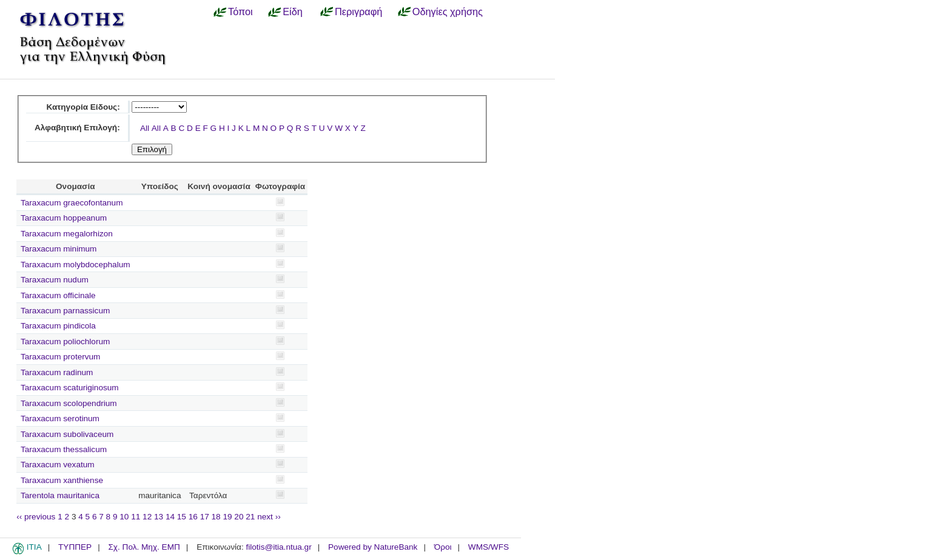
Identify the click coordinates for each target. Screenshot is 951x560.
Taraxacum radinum (57, 372)
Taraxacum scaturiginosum (70, 388)
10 (124, 517)
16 (193, 517)
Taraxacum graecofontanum (72, 203)
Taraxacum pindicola (58, 326)
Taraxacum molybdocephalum (76, 265)
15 (182, 517)
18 (216, 517)
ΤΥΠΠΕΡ (75, 547)
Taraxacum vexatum (58, 465)
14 (170, 517)
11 (136, 517)
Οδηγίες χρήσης (448, 12)
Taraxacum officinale (58, 295)
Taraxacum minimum (59, 249)
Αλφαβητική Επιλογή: (77, 128)
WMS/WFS (489, 547)
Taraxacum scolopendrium (69, 403)
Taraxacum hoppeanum (64, 218)
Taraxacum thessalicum (64, 449)
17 (205, 517)
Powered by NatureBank (373, 547)
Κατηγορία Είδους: (83, 107)
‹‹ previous (36, 517)
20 (239, 517)
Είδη (293, 12)
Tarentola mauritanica (60, 495)
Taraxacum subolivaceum (67, 434)
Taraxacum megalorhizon (67, 234)
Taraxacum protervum (60, 357)
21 (250, 517)
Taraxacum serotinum (60, 418)
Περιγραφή (358, 12)
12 (147, 517)
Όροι (443, 547)
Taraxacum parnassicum (65, 311)
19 (227, 517)
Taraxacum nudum (55, 280)
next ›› (269, 517)
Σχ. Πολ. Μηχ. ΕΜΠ (144, 547)
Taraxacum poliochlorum (65, 342)
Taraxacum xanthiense (62, 480)
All (145, 128)
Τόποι (240, 12)
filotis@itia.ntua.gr (278, 547)
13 (159, 517)
